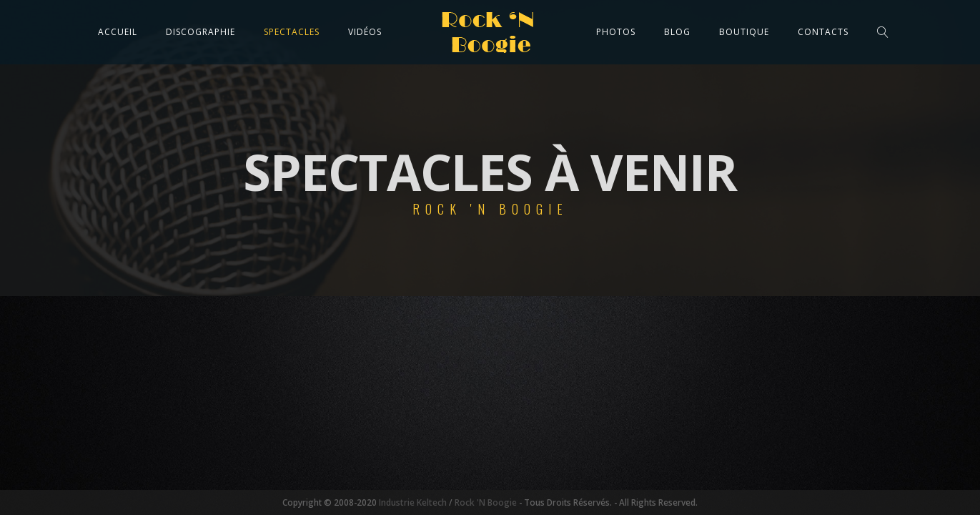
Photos (616, 32)
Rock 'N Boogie (485, 502)
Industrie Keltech (412, 502)
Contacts (823, 32)
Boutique (744, 32)
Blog (677, 32)
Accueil (118, 32)
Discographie (201, 32)
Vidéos (365, 32)
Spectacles (292, 32)
